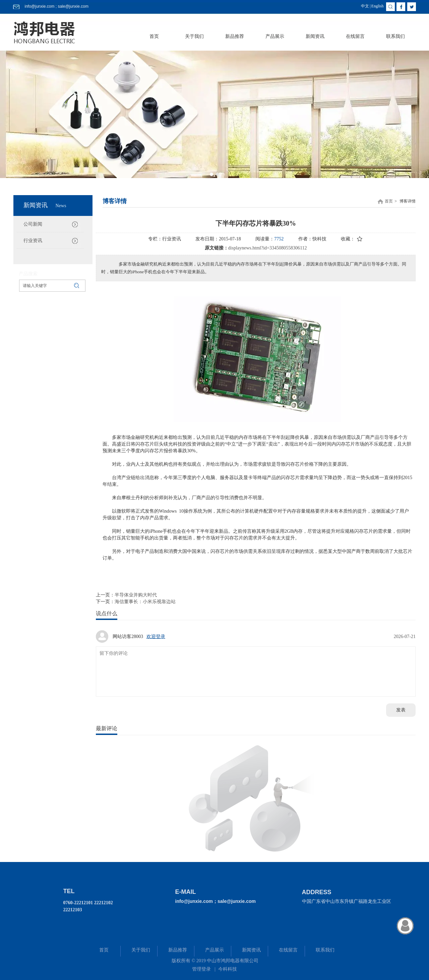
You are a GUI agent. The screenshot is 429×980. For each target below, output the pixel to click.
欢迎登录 (156, 637)
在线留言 (288, 950)
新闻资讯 (251, 950)
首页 (389, 201)
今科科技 (228, 969)
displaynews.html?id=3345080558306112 (268, 248)
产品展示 (214, 950)
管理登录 (201, 969)
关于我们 (141, 950)
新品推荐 (178, 950)
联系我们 (325, 950)
